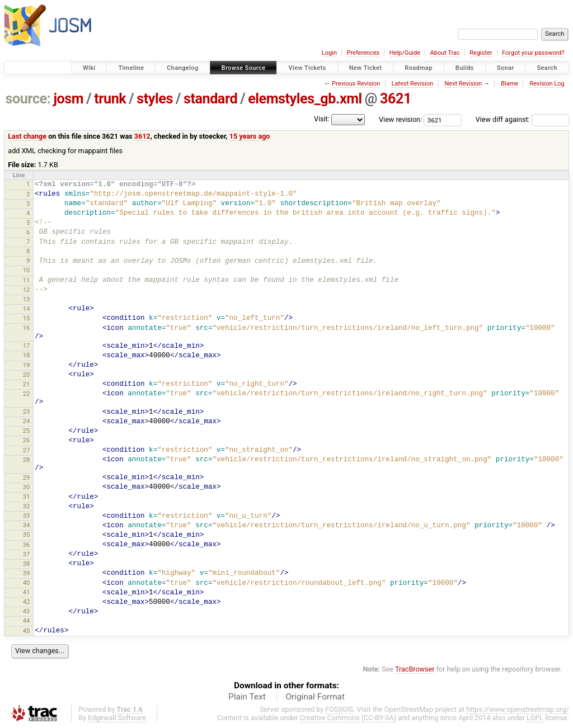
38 (27, 564)
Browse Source (244, 68)
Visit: (322, 119)
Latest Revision (413, 84)
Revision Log (547, 84)
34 (27, 525)
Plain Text (247, 697)
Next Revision (463, 84)
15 (27, 318)
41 (27, 592)
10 (27, 270)
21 (27, 384)
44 (27, 621)
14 (27, 309)
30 (27, 487)
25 (27, 431)
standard (210, 99)
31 (27, 497)
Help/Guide (405, 53)
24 (27, 421)
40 (27, 583)
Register (481, 53)
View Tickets (307, 68)
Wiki (89, 68)
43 (27, 611)
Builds (465, 68)
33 (27, 516)
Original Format (315, 697)
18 (27, 355)
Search (547, 68)
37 (27, 554)
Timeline (131, 68)
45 (27, 631)
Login (329, 53)
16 (27, 328)
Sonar (506, 68)
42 (27, 602)
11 (27, 280)
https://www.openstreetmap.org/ (518, 709)
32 (27, 506)
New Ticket (366, 68)
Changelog (182, 68)
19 (27, 365)
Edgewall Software (117, 718)
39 (27, 573)
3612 (142, 136)
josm (68, 99)
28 (27, 460)
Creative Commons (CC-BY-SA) (348, 718)
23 (27, 412)
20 (27, 375)
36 (27, 545)
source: (28, 99)
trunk (110, 99)
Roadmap (419, 68)
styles (155, 99)
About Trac (445, 53)
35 (27, 535)
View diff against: (522, 119)
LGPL (535, 718)
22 (27, 394)
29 (27, 478)
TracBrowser (415, 669)
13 (27, 299)
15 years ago (250, 136)
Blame (509, 84)
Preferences (363, 53)
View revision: (400, 119)
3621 (396, 99)
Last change (27, 136)
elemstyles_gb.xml (305, 99)
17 (27, 346)
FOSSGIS (339, 709)
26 (27, 440)
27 (27, 450)
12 (27, 290)
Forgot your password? (533, 53)
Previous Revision (356, 84)
